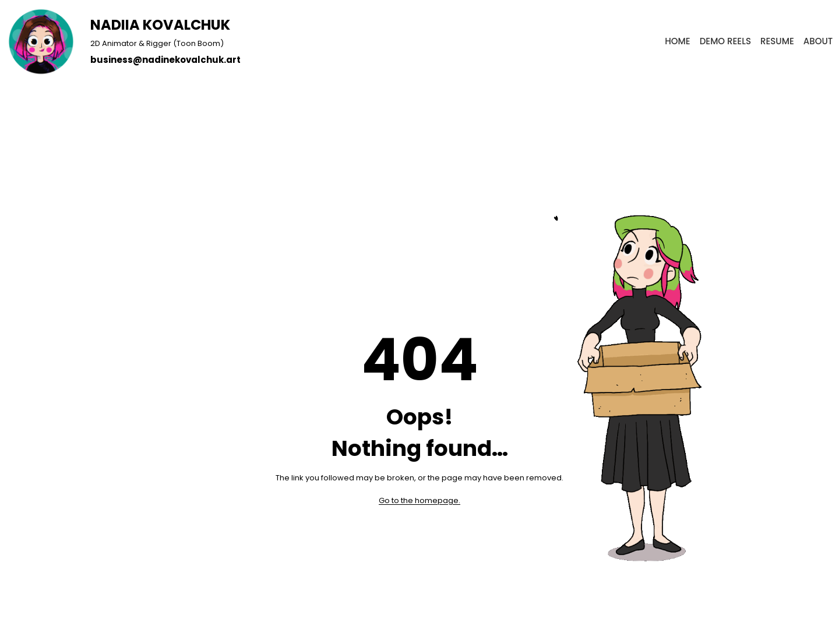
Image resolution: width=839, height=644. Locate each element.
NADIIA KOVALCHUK (160, 25)
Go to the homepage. (419, 500)
